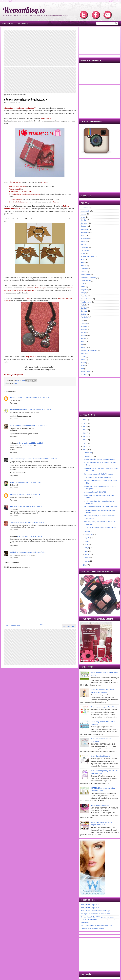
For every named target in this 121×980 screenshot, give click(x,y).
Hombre (83, 266)
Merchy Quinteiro (16, 397)
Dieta (82, 235)
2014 (85, 443)
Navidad (84, 308)
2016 (85, 436)
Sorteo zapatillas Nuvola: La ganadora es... (100, 459)
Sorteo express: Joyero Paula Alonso (104, 707)
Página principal (8, 24)
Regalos (84, 329)
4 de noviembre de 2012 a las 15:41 (30, 536)
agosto (88, 538)
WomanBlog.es (24, 10)
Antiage (83, 214)
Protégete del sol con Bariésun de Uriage (95, 911)
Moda (15, 383)
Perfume (84, 323)
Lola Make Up (86, 281)
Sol (82, 344)
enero (87, 561)
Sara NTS (13, 506)
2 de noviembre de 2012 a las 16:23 (30, 443)
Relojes (83, 332)
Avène (83, 217)
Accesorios (85, 208)
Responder (14, 403)
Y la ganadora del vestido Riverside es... (99, 477)
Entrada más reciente (12, 626)
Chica (12, 482)
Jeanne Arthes (86, 275)
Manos (83, 287)
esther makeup (15, 425)
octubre (88, 531)
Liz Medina (14, 552)
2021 (85, 420)
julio (87, 541)
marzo (87, 554)
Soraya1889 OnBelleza (18, 409)
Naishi (12, 494)
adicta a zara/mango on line (20, 459)
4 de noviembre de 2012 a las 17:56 (31, 552)
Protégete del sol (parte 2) (90, 908)
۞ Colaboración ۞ (23, 24)
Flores (83, 253)
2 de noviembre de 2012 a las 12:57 (37, 397)
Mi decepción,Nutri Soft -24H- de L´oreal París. (101, 507)
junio (87, 544)
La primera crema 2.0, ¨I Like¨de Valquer (99, 474)
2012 (85, 450)
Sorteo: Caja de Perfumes (100, 805)
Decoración (85, 232)
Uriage (83, 360)
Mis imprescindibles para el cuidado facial (96, 914)
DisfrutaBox (85, 238)
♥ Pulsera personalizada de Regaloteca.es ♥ (100, 527)
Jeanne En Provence (88, 278)
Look (82, 284)
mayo (87, 548)
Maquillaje (84, 290)
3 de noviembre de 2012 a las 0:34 (30, 506)
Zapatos (84, 375)
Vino (82, 369)
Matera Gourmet (87, 299)
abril (87, 551)
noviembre (89, 456)
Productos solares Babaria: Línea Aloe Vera (96, 925)
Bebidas (84, 220)
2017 (85, 433)
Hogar (83, 262)
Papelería (84, 317)
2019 (85, 427)
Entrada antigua (69, 626)
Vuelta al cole (85, 372)
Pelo (82, 320)
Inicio (41, 625)
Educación (84, 247)
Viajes (83, 366)
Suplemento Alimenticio (89, 351)
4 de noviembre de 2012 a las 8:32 (32, 522)
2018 (85, 430)
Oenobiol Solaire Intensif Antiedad (93, 928)
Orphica (83, 314)
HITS (82, 259)
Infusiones (84, 269)
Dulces (83, 244)
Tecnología (85, 353)
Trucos (83, 357)
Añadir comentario (12, 563)
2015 (85, 440)
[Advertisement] (40, 48)
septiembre (89, 535)
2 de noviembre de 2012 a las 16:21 (35, 425)
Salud (83, 338)
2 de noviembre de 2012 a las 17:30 (44, 459)
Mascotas (84, 296)
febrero (88, 558)
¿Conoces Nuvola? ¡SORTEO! (95, 492)
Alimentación (85, 211)
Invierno (83, 272)
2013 (85, 446)
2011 (85, 565)
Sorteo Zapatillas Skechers (100, 756)
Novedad (84, 311)
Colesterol (84, 226)
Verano (83, 363)
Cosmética (84, 229)
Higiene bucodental (88, 256)
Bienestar (84, 223)
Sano (82, 341)
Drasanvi (84, 241)
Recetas (84, 326)
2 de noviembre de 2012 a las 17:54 (28, 482)
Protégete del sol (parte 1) (90, 905)
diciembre (89, 453)
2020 (85, 423)
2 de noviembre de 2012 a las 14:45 (41, 409)
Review (83, 335)
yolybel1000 (14, 522)
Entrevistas (85, 250)
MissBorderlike (86, 302)
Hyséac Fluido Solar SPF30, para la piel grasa (97, 917)
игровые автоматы (20, 1)
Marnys (83, 293)
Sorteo (83, 347)
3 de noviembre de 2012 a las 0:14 (28, 494)
